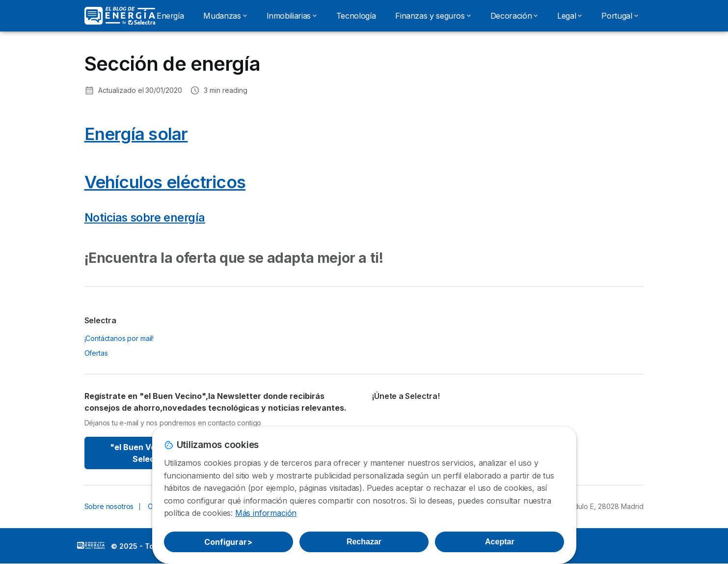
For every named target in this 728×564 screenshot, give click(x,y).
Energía (170, 16)
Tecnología (356, 16)
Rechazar (364, 542)
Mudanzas (225, 16)
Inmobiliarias (292, 16)
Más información (266, 513)
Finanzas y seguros (433, 16)
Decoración (514, 16)
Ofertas (96, 353)
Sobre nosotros (109, 506)
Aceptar (500, 542)
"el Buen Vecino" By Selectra (149, 453)
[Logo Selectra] (120, 16)
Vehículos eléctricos (165, 182)
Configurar (228, 542)
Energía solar (136, 134)
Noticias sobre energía (145, 218)
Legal (569, 16)
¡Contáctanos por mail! (119, 338)
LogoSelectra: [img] (91, 545)
